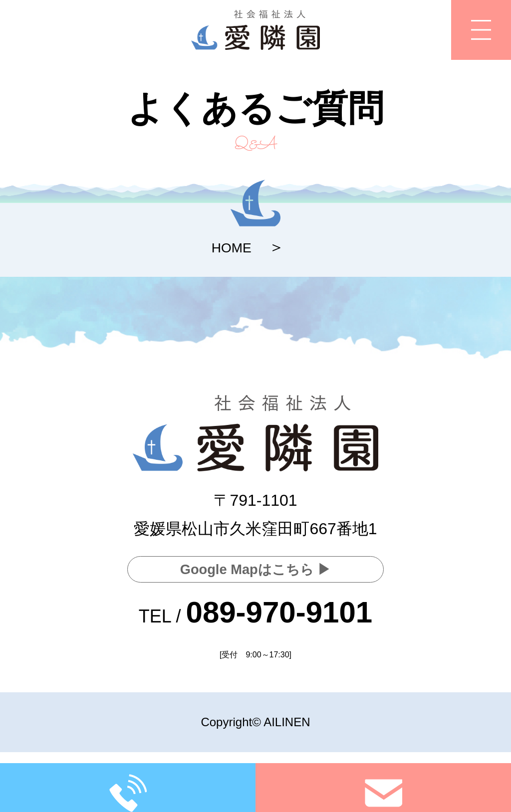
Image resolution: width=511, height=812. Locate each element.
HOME (232, 247)
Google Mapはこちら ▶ (255, 567)
